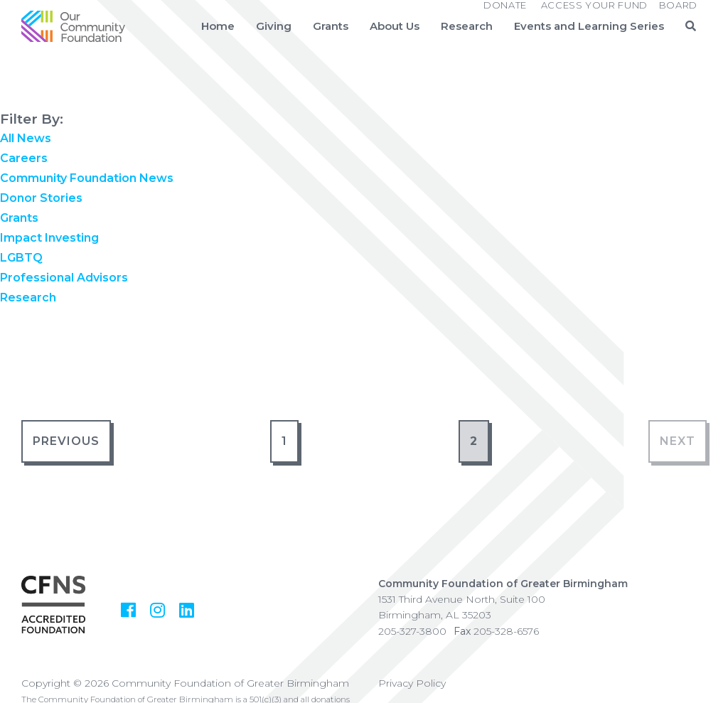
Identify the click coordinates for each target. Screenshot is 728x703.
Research (467, 26)
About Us (395, 26)
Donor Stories (41, 198)
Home (218, 26)
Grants (331, 26)
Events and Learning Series (589, 26)
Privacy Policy (412, 683)
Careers (24, 158)
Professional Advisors (64, 278)
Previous (66, 441)
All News (26, 138)
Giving (274, 26)
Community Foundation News (87, 178)
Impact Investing (49, 238)
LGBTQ (21, 258)
